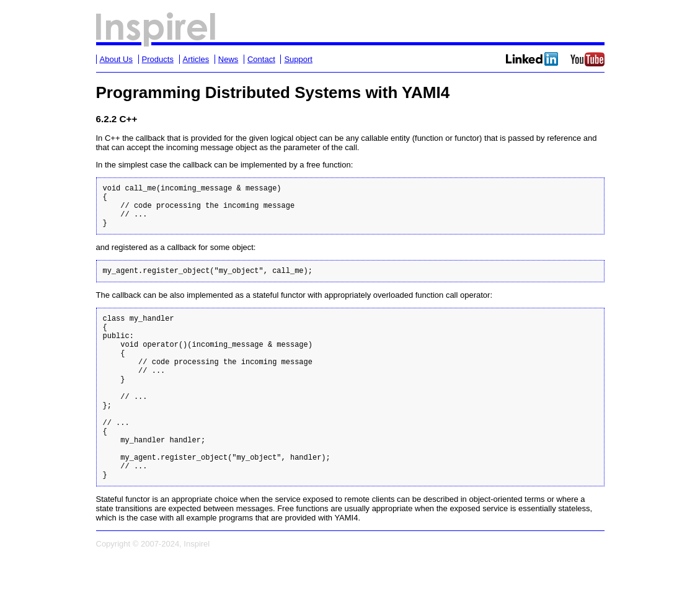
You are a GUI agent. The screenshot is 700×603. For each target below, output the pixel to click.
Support (298, 59)
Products (158, 59)
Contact (261, 59)
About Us (116, 59)
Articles (196, 59)
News (228, 59)
